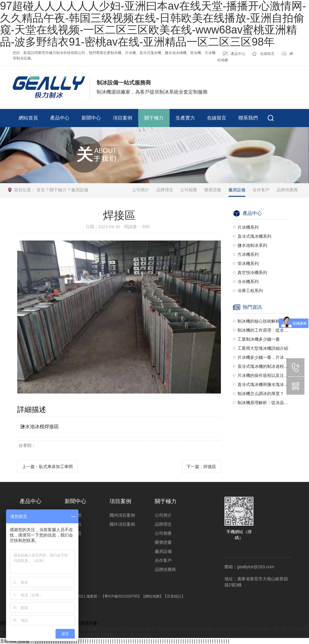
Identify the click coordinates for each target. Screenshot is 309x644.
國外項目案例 (122, 524)
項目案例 (123, 118)
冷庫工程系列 (250, 291)
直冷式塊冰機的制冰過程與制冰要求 (263, 366)
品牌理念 (165, 190)
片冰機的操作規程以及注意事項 (263, 375)
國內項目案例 (122, 515)
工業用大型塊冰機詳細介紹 (263, 348)
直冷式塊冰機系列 (254, 236)
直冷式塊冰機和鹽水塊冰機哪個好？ (263, 384)
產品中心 (238, 54)
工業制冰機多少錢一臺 (259, 339)
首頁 (41, 190)
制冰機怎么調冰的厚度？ (261, 394)
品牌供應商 (287, 190)
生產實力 (185, 118)
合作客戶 (261, 190)
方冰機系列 (248, 254)
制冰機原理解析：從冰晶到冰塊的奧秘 (263, 403)
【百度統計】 (174, 596)
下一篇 (201, 467)
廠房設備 (80, 190)
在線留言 (267, 54)
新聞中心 (91, 118)
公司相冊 (189, 190)
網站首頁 (28, 118)
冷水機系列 (248, 282)
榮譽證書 (213, 190)
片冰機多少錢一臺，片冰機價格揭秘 (263, 357)
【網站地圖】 (152, 596)
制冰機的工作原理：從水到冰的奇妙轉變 (263, 330)
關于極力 (154, 118)
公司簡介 (141, 190)
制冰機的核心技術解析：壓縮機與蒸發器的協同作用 (263, 321)
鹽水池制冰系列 (252, 245)
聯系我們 (248, 118)
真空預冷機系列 (252, 273)
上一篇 (47, 467)
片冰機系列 (248, 227)
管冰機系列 (248, 263)
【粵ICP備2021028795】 (121, 596)
